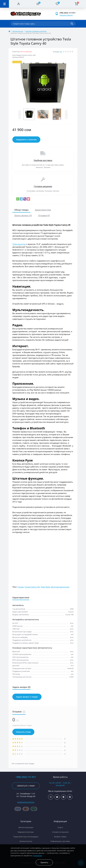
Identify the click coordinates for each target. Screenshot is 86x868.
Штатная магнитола (60, 587)
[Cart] (76, 4)
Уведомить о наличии (26, 140)
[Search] (72, 24)
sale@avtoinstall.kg (26, 802)
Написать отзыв (23, 732)
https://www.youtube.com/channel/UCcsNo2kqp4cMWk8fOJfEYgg (57, 797)
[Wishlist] (57, 4)
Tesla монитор (19, 244)
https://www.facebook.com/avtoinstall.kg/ (70, 797)
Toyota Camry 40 (32, 587)
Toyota (20, 587)
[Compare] (38, 4)
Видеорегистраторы (26, 832)
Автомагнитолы (18, 31)
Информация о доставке (60, 841)
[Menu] (4, 4)
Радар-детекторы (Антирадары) (26, 837)
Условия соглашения (60, 832)
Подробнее (37, 856)
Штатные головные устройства (36, 31)
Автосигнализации (26, 827)
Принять (44, 862)
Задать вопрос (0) (23, 215)
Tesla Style (45, 587)
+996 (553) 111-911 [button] (67, 13)
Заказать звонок (66, 15)
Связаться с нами (26, 786)
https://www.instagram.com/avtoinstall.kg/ (51, 797)
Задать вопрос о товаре (27, 697)
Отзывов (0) (44, 215)
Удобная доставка (43, 160)
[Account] (19, 4)
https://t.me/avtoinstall (63, 797)
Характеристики (43, 210)
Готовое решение (43, 186)
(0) (61, 52)
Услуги (60, 827)
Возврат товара (60, 837)
